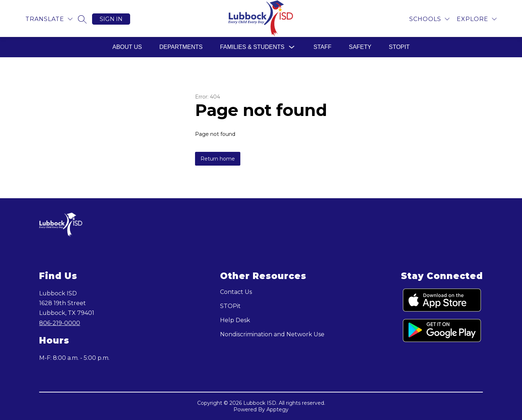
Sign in (111, 19)
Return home (218, 159)
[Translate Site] (49, 19)
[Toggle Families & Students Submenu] (292, 47)
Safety (360, 47)
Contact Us (236, 292)
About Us (127, 47)
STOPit (399, 47)
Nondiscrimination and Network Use (272, 334)
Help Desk (235, 320)
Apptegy (277, 409)
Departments (181, 47)
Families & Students (252, 47)
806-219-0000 (60, 323)
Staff (322, 47)
